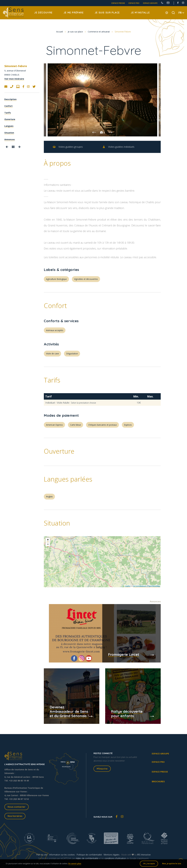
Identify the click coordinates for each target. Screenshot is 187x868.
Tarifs (8, 113)
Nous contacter (17, 807)
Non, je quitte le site (172, 864)
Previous (94, 132)
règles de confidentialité (87, 858)
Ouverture (10, 119)
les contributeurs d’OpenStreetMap (147, 586)
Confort (8, 106)
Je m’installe (140, 13)
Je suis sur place (107, 13)
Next (110, 132)
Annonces (10, 139)
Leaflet (128, 586)
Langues (9, 126)
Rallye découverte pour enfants (127, 714)
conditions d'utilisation (115, 858)
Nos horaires (15, 816)
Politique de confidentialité (89, 855)
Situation (9, 133)
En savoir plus (75, 864)
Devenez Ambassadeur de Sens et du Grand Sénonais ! (69, 711)
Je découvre (43, 13)
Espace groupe (150, 3)
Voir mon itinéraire (14, 79)
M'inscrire (102, 769)
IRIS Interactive (144, 855)
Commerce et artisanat (99, 32)
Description (10, 99)
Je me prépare (74, 13)
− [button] (48, 544)
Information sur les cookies (62, 855)
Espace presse (118, 3)
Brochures (158, 781)
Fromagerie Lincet (124, 654)
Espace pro (134, 3)
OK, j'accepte (149, 864)
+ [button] (48, 540)
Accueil (60, 32)
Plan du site (42, 855)
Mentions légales (112, 855)
